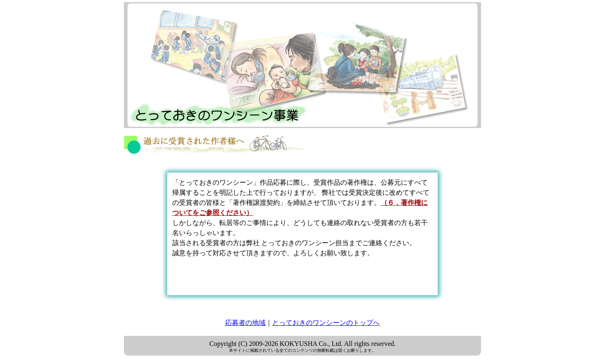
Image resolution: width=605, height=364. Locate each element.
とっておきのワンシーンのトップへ (326, 323)
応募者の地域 (245, 323)
